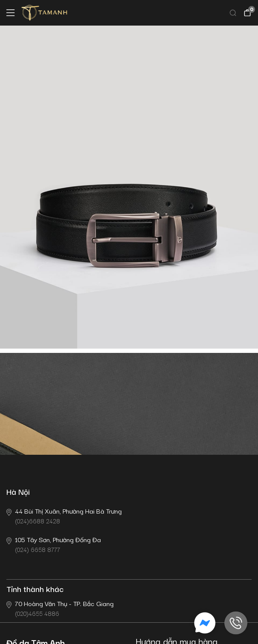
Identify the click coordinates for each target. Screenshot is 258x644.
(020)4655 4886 (60, 608)
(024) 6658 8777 (54, 544)
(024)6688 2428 (64, 515)
